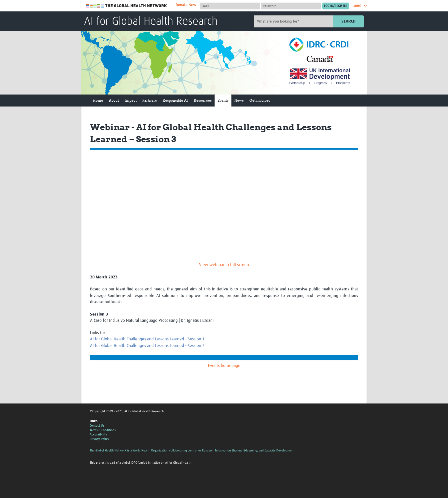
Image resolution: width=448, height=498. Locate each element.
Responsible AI (175, 100)
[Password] (291, 6)
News (239, 100)
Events (223, 100)
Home (98, 100)
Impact (131, 100)
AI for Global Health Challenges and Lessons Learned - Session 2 (147, 346)
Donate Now (186, 5)
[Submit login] (336, 6)
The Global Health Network (127, 6)
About (114, 100)
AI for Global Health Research (151, 22)
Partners (150, 100)
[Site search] (294, 21)
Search (348, 21)
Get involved (260, 100)
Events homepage (224, 366)
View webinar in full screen (224, 265)
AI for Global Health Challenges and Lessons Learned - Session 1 (147, 339)
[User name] (230, 6)
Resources (203, 100)
